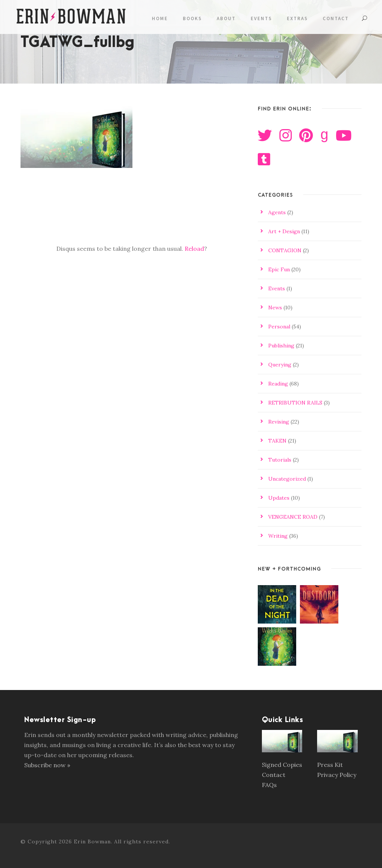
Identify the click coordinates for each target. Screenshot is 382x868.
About (226, 18)
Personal (279, 327)
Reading (278, 384)
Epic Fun (279, 269)
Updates (279, 498)
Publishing (281, 346)
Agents (277, 212)
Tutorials (280, 460)
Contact (336, 18)
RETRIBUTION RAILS (295, 403)
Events (261, 18)
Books (192, 18)
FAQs (269, 785)
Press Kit (330, 765)
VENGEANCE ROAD (293, 517)
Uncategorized (287, 479)
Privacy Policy (337, 775)
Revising (279, 422)
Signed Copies (282, 765)
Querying (280, 365)
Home (160, 18)
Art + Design (284, 231)
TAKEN (277, 441)
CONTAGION (285, 250)
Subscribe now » (47, 765)
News (275, 307)
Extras (297, 18)
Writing (278, 536)
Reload (194, 249)
